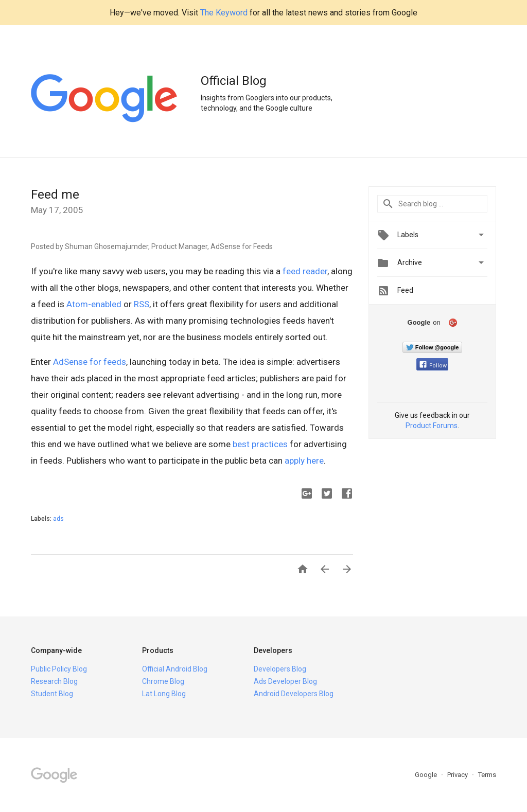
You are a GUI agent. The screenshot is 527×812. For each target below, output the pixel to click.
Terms (487, 775)
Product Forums (432, 426)
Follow (433, 366)
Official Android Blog (175, 669)
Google (427, 775)
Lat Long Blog (164, 694)
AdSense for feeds (90, 362)
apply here (304, 461)
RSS (142, 304)
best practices (260, 444)
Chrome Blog (163, 681)
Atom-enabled (94, 304)
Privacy (458, 775)
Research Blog (54, 681)
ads (58, 519)
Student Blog (52, 694)
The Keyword (224, 13)
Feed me (55, 195)
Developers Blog (280, 669)
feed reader (305, 271)
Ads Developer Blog (285, 681)
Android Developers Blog (294, 694)
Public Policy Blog (59, 669)
